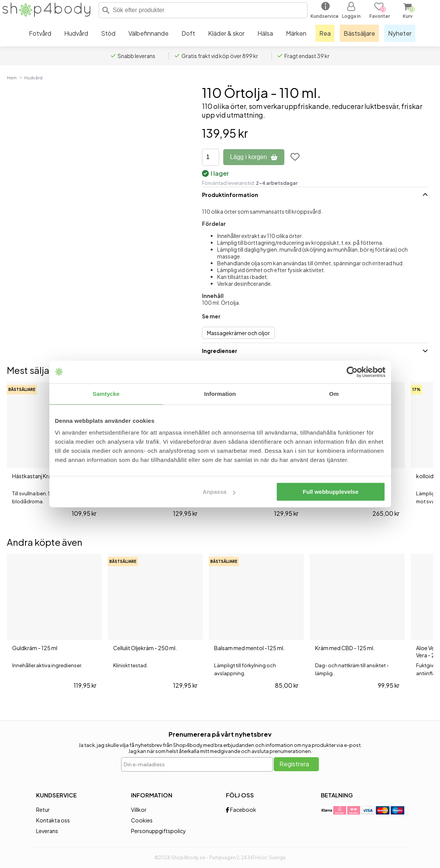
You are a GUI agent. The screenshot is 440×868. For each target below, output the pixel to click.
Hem (12, 77)
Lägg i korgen (254, 157)
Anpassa (219, 492)
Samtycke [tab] (106, 394)
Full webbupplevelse (331, 492)
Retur (43, 810)
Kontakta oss (53, 820)
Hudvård (33, 77)
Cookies (142, 820)
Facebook (241, 810)
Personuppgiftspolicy (158, 831)
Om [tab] (334, 394)
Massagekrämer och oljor (238, 333)
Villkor (139, 810)
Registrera (294, 764)
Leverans (47, 831)
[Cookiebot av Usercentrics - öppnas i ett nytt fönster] (352, 372)
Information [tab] (220, 394)
